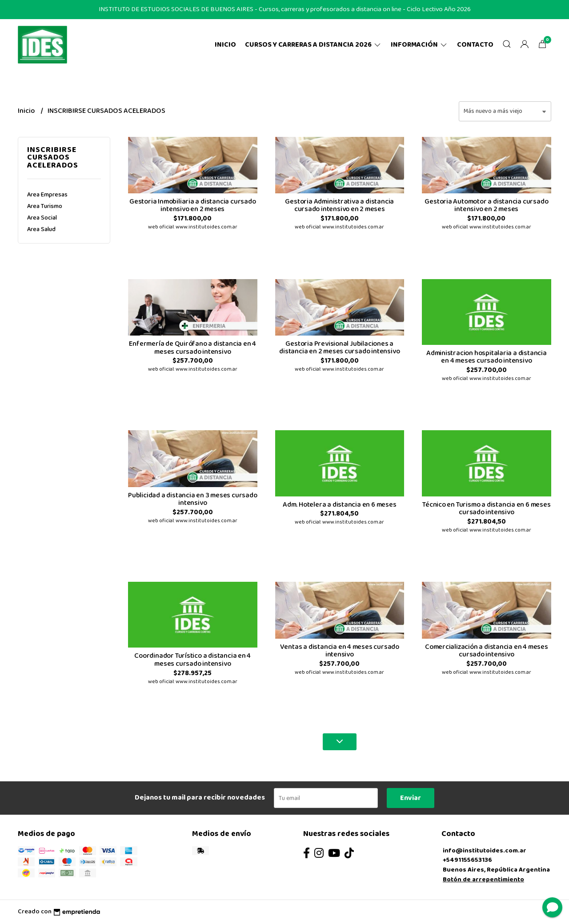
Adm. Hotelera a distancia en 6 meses (339, 505)
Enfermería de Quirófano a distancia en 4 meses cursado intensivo (192, 348)
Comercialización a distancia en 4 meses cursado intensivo (487, 651)
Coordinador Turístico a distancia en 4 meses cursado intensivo (192, 660)
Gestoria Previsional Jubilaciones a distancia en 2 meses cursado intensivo (339, 348)
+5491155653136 (467, 860)
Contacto (475, 45)
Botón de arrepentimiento (483, 880)
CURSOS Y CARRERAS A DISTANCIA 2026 (313, 45)
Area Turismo (45, 206)
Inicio (225, 45)
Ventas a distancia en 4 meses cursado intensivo (340, 651)
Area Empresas (47, 195)
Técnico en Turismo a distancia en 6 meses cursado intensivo (486, 509)
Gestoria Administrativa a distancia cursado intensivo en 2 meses (339, 206)
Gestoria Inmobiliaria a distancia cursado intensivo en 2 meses (192, 206)
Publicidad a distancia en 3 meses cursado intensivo (192, 499)
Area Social (42, 218)
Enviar (411, 798)
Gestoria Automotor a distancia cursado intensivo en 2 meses (486, 206)
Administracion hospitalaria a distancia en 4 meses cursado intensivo (487, 357)
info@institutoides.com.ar (485, 851)
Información (419, 45)
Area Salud (41, 229)
